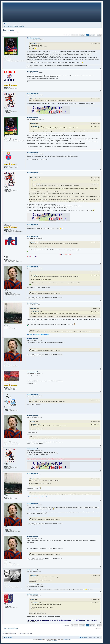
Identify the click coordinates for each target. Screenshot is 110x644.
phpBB (41, 640)
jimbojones (34, 242)
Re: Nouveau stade (33, 38)
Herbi (32, 600)
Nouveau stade (8, 30)
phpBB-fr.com (54, 641)
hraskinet (33, 272)
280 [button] (81, 35)
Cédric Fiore (34, 44)
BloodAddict (34, 99)
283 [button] (90, 35)
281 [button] (84, 35)
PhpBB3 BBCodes (67, 640)
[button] (72, 35)
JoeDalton (33, 123)
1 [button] (77, 35)
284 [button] (94, 35)
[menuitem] (5, 24)
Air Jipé (33, 421)
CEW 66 (33, 400)
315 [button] (98, 35)
